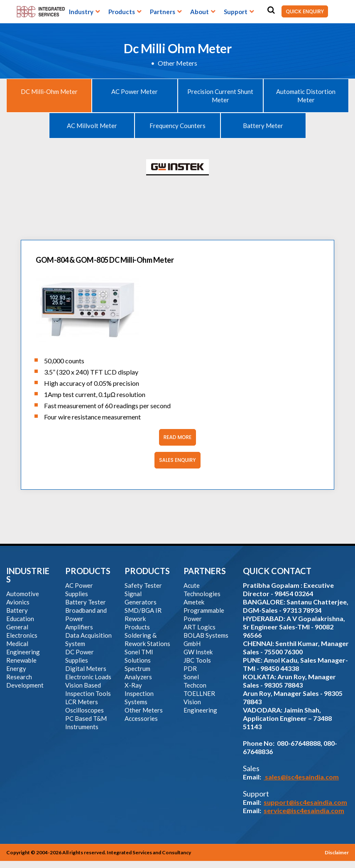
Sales (251, 768)
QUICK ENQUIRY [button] (303, 11)
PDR (190, 668)
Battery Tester (86, 602)
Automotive (23, 594)
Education (20, 619)
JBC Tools (197, 660)
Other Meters (177, 63)
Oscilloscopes (84, 710)
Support (236, 12)
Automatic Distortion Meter (306, 96)
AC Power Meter (135, 91)
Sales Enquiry (175, 460)
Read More (175, 437)
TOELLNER (199, 693)
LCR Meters (82, 702)
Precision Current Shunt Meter (220, 96)
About (200, 12)
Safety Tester (143, 585)
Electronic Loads (88, 677)
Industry (81, 12)
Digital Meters (86, 668)
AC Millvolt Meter (92, 126)
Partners (163, 12)
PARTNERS (205, 571)
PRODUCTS (88, 571)
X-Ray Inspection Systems (139, 693)
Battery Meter (263, 126)
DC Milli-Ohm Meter (49, 91)
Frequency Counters (177, 126)
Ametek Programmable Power (204, 610)
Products (122, 12)
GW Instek (198, 652)
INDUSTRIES (28, 575)
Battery (17, 610)
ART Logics (200, 627)
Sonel (191, 677)
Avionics (18, 602)
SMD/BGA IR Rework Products (143, 619)
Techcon (195, 685)
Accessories (141, 718)
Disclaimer (337, 852)
